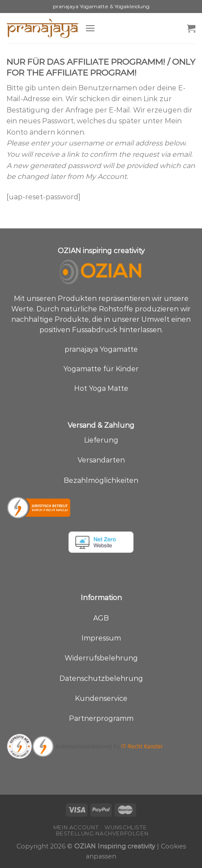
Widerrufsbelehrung (101, 658)
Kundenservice (101, 698)
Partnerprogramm (101, 718)
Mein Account (76, 827)
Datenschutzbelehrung (101, 678)
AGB (101, 618)
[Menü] (90, 28)
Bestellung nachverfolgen (102, 833)
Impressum (101, 638)
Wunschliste (126, 827)
